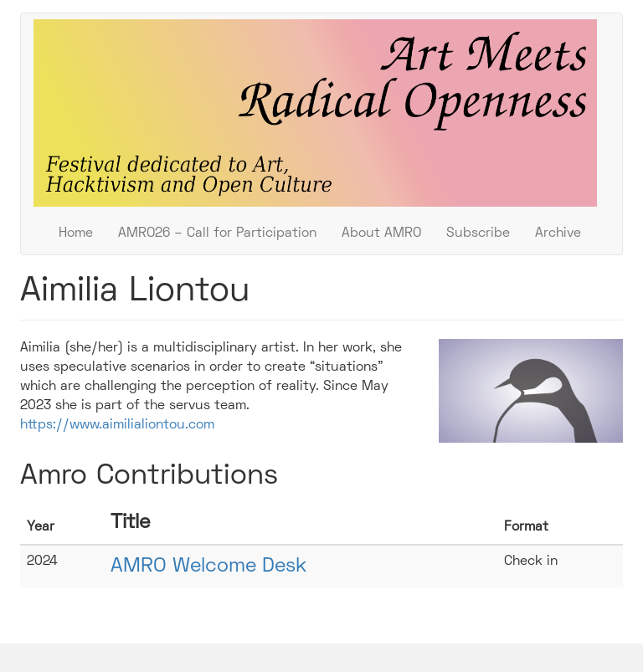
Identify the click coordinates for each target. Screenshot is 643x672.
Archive (558, 233)
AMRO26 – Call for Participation (217, 233)
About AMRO (381, 233)
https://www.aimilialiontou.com (117, 425)
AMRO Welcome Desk (208, 567)
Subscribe (478, 233)
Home (76, 233)
